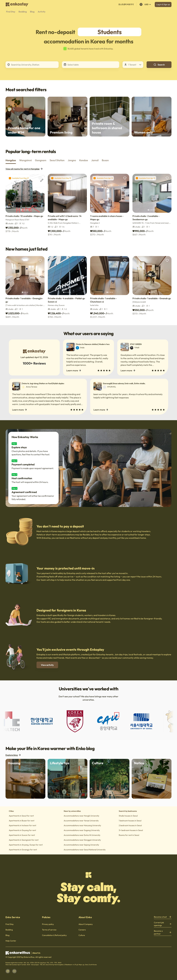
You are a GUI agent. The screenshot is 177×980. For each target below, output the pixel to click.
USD (145, 4)
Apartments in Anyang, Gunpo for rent (26, 845)
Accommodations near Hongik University (81, 816)
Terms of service (49, 930)
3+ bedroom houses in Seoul (131, 830)
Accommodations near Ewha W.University (82, 835)
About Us (36, 953)
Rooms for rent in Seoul (129, 835)
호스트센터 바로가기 (126, 4)
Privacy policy (48, 924)
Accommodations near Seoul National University (85, 850)
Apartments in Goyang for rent (22, 830)
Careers (82, 930)
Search (159, 65)
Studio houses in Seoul (128, 816)
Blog (7, 935)
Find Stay (10, 924)
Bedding (9, 930)
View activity (47, 665)
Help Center (11, 941)
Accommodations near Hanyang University (82, 825)
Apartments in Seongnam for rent (24, 840)
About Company (86, 924)
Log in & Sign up (163, 4)
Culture (82, 935)
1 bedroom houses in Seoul (130, 821)
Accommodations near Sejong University (81, 845)
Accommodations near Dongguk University (82, 840)
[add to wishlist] (40, 178)
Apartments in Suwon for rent (22, 835)
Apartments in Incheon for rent (22, 825)
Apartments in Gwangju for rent (23, 850)
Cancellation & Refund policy (54, 935)
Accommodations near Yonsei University (81, 821)
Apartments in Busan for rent (22, 821)
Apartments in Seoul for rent (21, 816)
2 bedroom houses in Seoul (130, 825)
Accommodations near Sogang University (82, 830)
